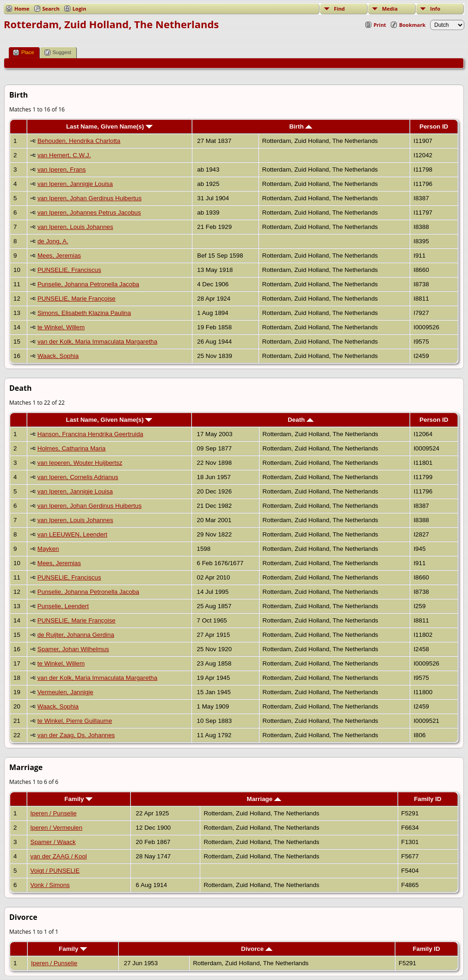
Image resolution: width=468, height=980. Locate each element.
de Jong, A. (53, 241)
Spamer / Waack (53, 842)
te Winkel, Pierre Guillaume (75, 721)
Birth (301, 126)
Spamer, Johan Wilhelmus (73, 649)
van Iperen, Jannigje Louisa (75, 184)
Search (51, 9)
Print (380, 25)
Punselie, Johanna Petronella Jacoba (88, 284)
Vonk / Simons (50, 885)
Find (339, 9)
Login (80, 9)
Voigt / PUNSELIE (55, 871)
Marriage (264, 799)
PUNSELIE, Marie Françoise (77, 299)
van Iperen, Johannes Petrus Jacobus (89, 213)
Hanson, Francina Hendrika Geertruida (90, 434)
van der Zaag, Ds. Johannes (76, 735)
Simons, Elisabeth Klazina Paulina (84, 313)
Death (301, 420)
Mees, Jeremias (59, 256)
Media (390, 9)
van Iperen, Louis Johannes (75, 227)
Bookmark (412, 25)
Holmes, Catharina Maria (71, 448)
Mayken (48, 549)
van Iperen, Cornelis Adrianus (78, 477)
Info (435, 9)
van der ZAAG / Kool (59, 856)
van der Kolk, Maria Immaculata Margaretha (97, 342)
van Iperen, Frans (62, 169)
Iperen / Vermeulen (57, 828)
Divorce (257, 949)
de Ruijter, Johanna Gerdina (76, 635)
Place (24, 52)
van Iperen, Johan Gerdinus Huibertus (89, 198)
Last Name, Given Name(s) (109, 126)
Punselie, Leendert (63, 606)
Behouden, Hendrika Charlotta (79, 141)
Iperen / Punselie (54, 813)
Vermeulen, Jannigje (65, 692)
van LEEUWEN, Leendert (72, 534)
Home (22, 9)
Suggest (58, 52)
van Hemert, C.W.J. (64, 155)
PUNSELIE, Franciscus (69, 270)
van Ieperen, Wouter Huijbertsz (80, 463)
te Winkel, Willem (61, 327)
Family (78, 799)
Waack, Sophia (58, 356)
